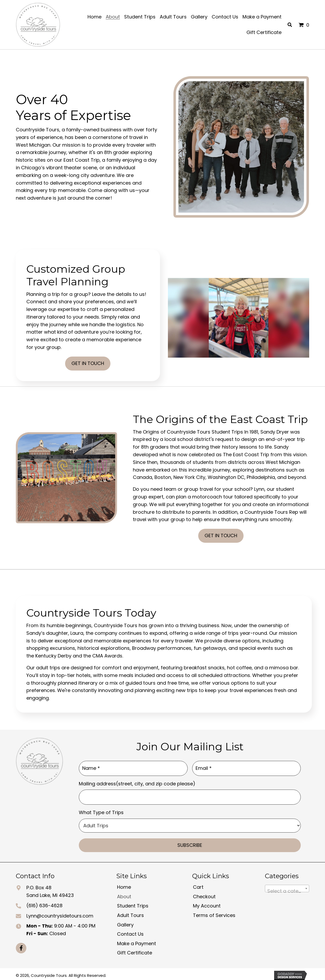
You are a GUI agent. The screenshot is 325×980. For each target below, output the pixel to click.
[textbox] (287, 889)
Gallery (125, 922)
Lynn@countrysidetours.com (60, 913)
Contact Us (130, 932)
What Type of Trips (101, 810)
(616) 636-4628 (44, 903)
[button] (21, 945)
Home (124, 885)
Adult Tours (130, 913)
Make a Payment (137, 941)
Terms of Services (214, 913)
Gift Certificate (135, 950)
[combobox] (287, 886)
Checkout (204, 894)
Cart (198, 885)
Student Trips (133, 903)
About (124, 894)
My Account (207, 903)
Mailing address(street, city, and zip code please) (137, 782)
